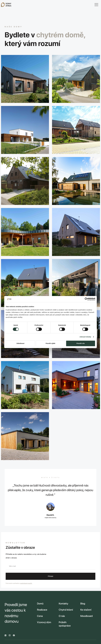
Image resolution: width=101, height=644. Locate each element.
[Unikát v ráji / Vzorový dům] (76, 232)
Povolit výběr (50, 343)
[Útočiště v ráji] (25, 283)
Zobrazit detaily (85, 337)
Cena (40, 616)
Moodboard (86, 616)
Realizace (42, 610)
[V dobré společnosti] (76, 385)
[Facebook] (14, 635)
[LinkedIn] (5, 635)
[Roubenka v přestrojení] (25, 181)
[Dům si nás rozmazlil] (76, 283)
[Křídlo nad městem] (25, 232)
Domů (40, 604)
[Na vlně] (25, 79)
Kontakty (63, 604)
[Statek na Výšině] (76, 130)
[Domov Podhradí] (25, 436)
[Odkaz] (6, 5)
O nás (62, 616)
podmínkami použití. (26, 583)
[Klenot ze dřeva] (76, 79)
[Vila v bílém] (25, 130)
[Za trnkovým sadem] (25, 385)
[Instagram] (10, 635)
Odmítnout (20, 343)
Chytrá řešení (66, 610)
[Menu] (96, 5)
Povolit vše (81, 343)
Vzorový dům (44, 622)
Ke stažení (86, 610)
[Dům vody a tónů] (76, 181)
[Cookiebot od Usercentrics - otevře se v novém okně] (86, 299)
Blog (83, 604)
